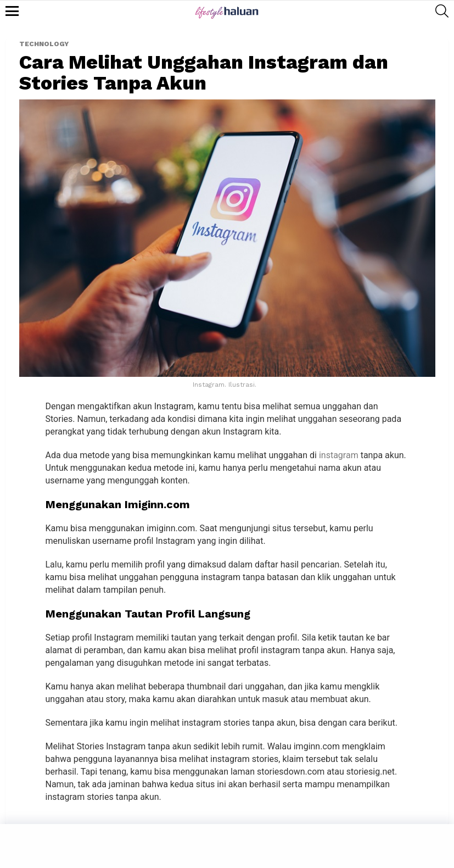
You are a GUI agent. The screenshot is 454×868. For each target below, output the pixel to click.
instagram (339, 455)
